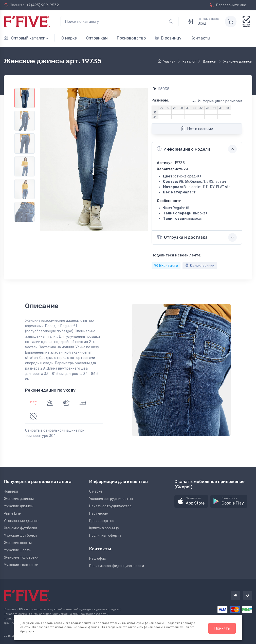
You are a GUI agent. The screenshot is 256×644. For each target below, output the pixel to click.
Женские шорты (18, 543)
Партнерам (99, 514)
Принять (222, 628)
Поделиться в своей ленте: (176, 255)
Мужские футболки (20, 536)
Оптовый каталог (24, 38)
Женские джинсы (19, 499)
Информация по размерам (217, 101)
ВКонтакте (166, 266)
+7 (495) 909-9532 (43, 5)
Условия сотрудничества (111, 499)
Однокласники (200, 266)
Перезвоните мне (228, 5)
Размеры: (160, 100)
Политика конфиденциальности (117, 566)
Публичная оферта (105, 536)
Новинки (11, 491)
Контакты (200, 38)
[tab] (50, 404)
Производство (131, 38)
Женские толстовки (21, 558)
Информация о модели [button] (184, 149)
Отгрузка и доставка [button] (182, 237)
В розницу (168, 38)
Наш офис (98, 559)
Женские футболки (20, 528)
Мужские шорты (18, 550)
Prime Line (12, 514)
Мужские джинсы (19, 506)
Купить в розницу (104, 528)
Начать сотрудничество (110, 506)
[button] (191, 501)
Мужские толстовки (21, 565)
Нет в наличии (197, 129)
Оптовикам (97, 38)
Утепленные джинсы (22, 521)
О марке (69, 38)
